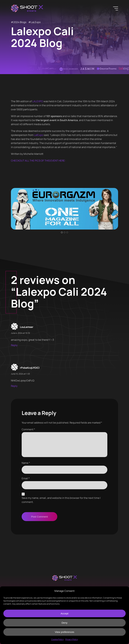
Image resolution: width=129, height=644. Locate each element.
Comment (28, 429)
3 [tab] (67, 232)
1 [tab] (62, 232)
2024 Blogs (20, 22)
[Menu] (116, 8)
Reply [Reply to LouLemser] (14, 345)
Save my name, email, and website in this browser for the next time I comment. (61, 500)
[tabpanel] (64, 209)
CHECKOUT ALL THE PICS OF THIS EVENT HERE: (38, 161)
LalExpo (39, 135)
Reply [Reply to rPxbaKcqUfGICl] (14, 386)
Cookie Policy (57, 639)
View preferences (64, 632)
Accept (64, 613)
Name (26, 463)
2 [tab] (64, 232)
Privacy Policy (72, 639)
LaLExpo (36, 22)
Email (26, 478)
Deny (64, 623)
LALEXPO (38, 101)
